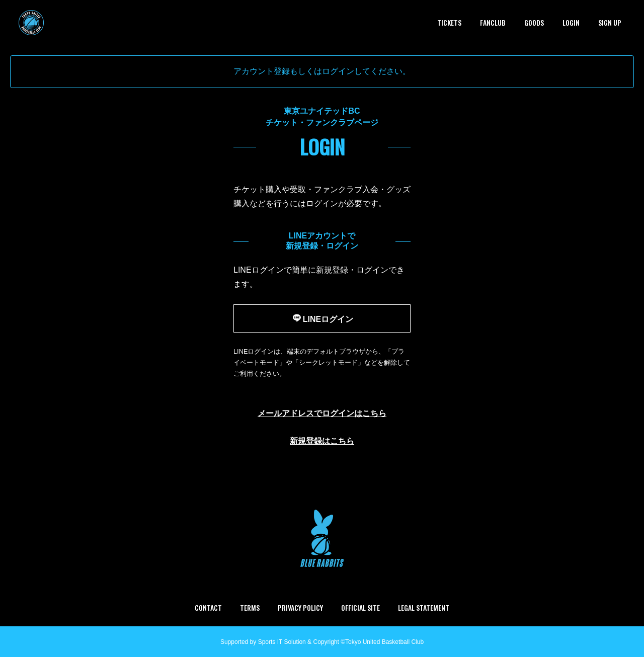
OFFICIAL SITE (360, 607)
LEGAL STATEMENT (424, 607)
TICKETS (449, 22)
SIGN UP (610, 22)
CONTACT (208, 607)
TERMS (250, 607)
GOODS (534, 22)
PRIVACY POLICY (300, 607)
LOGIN (571, 22)
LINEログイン (322, 318)
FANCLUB (493, 22)
